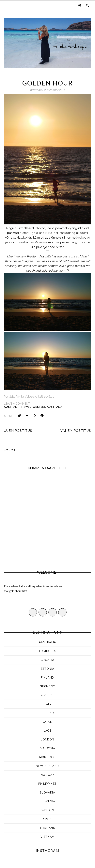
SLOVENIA (47, 801)
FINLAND (48, 678)
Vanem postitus (76, 431)
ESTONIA (48, 669)
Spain (48, 819)
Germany (48, 686)
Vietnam (47, 837)
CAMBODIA (47, 651)
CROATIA (47, 660)
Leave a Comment (17, 404)
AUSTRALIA (12, 407)
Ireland (47, 713)
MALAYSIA (47, 748)
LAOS (48, 731)
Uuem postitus (18, 431)
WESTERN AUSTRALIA (47, 407)
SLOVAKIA (47, 793)
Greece (47, 695)
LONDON (47, 739)
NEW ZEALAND (47, 766)
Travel (26, 407)
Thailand (47, 828)
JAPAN (47, 722)
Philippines (47, 784)
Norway (47, 775)
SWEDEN (47, 810)
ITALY (48, 704)
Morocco (48, 757)
